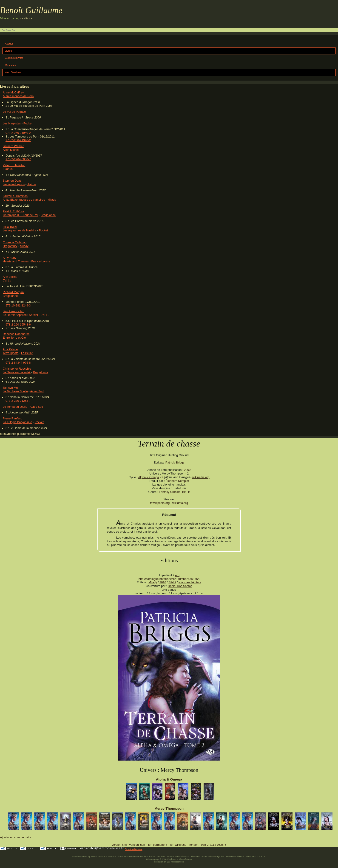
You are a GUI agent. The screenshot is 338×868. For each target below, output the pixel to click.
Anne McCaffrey (13, 92)
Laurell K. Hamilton (15, 196)
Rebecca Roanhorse (16, 334)
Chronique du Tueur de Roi (20, 215)
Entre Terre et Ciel (15, 338)
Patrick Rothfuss (13, 211)
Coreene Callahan (15, 242)
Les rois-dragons (14, 184)
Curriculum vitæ (14, 58)
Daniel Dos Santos (180, 586)
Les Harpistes (12, 123)
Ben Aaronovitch (13, 311)
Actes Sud (37, 391)
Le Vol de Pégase (14, 112)
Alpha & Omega (148, 477)
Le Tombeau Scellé (15, 391)
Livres (8, 51)
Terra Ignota (11, 353)
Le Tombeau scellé (15, 407)
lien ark (194, 845)
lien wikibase (178, 845)
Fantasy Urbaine (170, 492)
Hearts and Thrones (16, 261)
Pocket (28, 123)
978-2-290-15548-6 (18, 324)
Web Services (13, 72)
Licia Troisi (10, 227)
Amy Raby (10, 258)
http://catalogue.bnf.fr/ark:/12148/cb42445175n (169, 579)
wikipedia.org (201, 477)
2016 (163, 582)
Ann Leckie (10, 277)
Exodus (8, 169)
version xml (119, 845)
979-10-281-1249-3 (18, 305)
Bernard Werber (13, 146)
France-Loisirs (41, 261)
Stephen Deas (12, 181)
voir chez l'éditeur (190, 582)
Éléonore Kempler (177, 481)
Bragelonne (48, 215)
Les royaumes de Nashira (20, 230)
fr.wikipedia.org (160, 503)
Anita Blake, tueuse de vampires (24, 200)
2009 (187, 470)
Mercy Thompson (169, 808)
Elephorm (172, 859)
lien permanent (157, 845)
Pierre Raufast (12, 418)
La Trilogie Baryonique (17, 422)
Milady (52, 200)
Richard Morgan (13, 292)
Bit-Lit (186, 492)
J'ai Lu (32, 184)
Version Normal (134, 849)
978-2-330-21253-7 (18, 401)
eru (178, 575)
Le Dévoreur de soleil (17, 372)
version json (137, 845)
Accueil (9, 44)
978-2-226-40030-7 (18, 159)
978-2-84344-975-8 (18, 363)
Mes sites (10, 65)
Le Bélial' (27, 353)
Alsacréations (185, 859)
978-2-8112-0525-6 (214, 845)
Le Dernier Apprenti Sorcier (20, 315)
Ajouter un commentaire (16, 837)
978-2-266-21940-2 (18, 133)
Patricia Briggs (175, 462)
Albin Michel (11, 150)
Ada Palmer (10, 349)
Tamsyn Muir (11, 388)
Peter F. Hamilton (14, 165)
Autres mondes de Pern (18, 96)
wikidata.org (180, 503)
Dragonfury (10, 246)
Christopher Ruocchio (17, 369)
